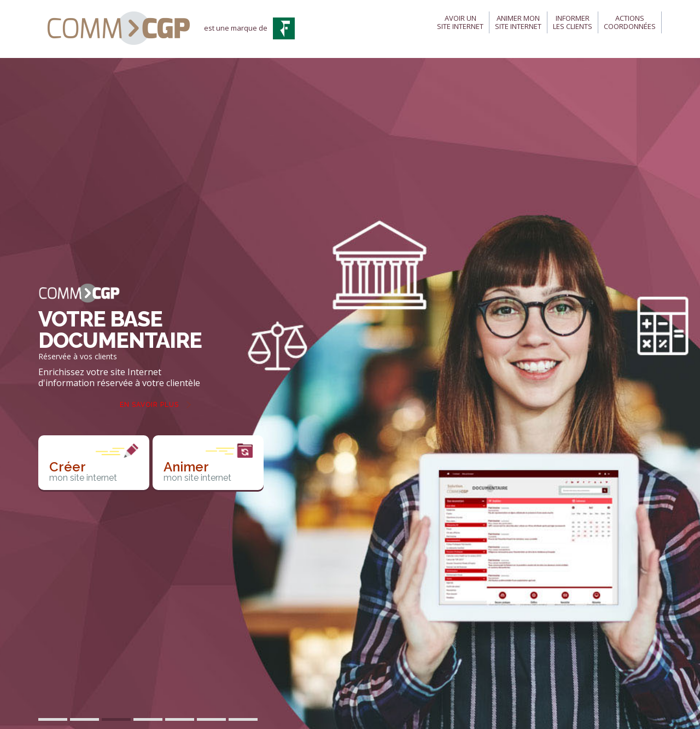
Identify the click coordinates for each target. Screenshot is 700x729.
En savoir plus (149, 405)
